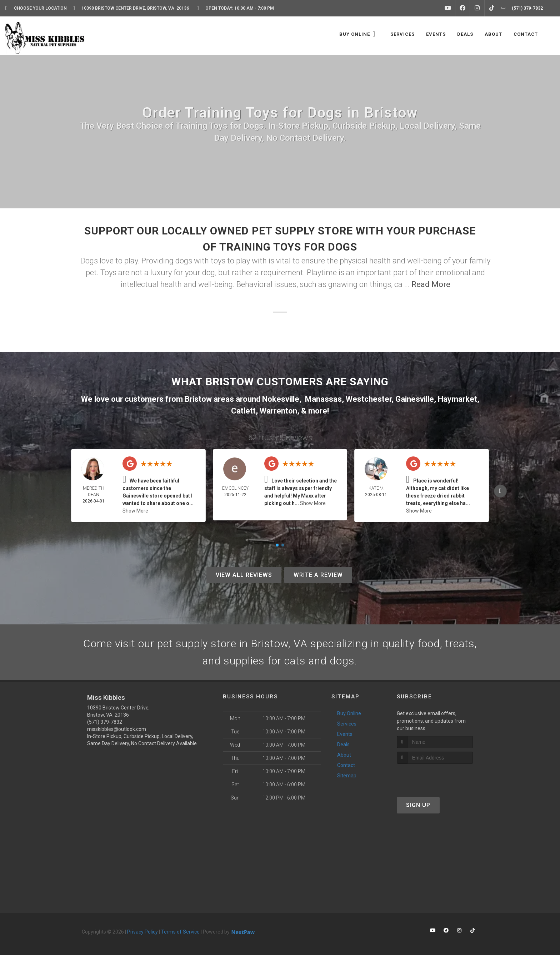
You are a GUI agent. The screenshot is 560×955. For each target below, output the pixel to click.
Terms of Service (180, 932)
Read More (431, 284)
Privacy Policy (142, 932)
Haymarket (457, 399)
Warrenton (278, 411)
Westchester (369, 399)
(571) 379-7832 (105, 722)
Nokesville (281, 399)
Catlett (243, 411)
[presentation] (435, 777)
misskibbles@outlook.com (117, 729)
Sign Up (418, 805)
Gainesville (415, 399)
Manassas (323, 399)
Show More (135, 511)
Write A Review (318, 575)
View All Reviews (244, 575)
